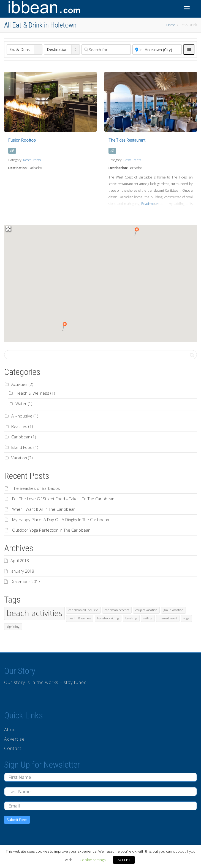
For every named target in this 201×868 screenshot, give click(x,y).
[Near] (157, 50)
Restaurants (32, 160)
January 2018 (22, 571)
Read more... (151, 204)
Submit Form (17, 820)
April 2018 (20, 561)
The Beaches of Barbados (36, 488)
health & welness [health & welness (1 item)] (80, 618)
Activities (19, 384)
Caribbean (21, 437)
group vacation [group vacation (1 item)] (173, 610)
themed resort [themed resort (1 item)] (168, 618)
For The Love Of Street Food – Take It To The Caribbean (63, 499)
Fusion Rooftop (22, 140)
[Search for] (106, 50)
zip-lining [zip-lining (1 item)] (13, 627)
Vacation (19, 458)
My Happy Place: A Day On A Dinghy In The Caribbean (61, 520)
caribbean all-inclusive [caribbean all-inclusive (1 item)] (83, 610)
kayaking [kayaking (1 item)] (131, 618)
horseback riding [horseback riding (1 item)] (108, 618)
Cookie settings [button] (93, 860)
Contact (13, 748)
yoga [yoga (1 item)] (186, 618)
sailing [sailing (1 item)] (148, 618)
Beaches (19, 426)
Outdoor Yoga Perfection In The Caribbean (51, 530)
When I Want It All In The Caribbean (44, 509)
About (11, 730)
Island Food (22, 447)
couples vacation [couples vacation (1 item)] (146, 610)
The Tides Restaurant (127, 140)
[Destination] (62, 50)
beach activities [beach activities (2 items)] (34, 613)
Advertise (14, 739)
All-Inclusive (22, 416)
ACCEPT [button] (124, 860)
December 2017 (25, 581)
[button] (64, 326)
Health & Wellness (32, 393)
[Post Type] (25, 50)
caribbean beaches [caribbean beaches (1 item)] (117, 610)
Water (21, 403)
